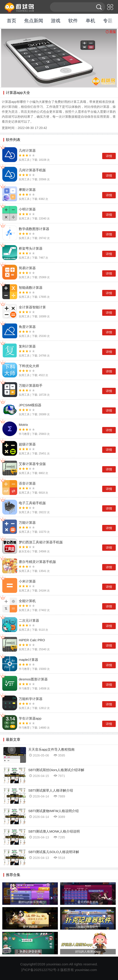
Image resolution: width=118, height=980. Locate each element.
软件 (73, 21)
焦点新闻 (34, 21)
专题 (108, 21)
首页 (12, 21)
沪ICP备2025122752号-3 (40, 970)
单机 (90, 21)
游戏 (56, 21)
